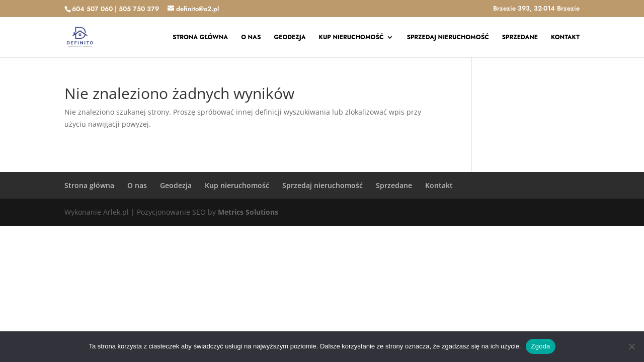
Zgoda (540, 346)
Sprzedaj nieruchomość (448, 38)
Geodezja (290, 38)
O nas (251, 38)
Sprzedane (520, 38)
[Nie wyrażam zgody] (631, 346)
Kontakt (565, 38)
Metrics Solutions (248, 212)
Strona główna (200, 38)
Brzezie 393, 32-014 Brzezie (536, 9)
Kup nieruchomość (351, 38)
